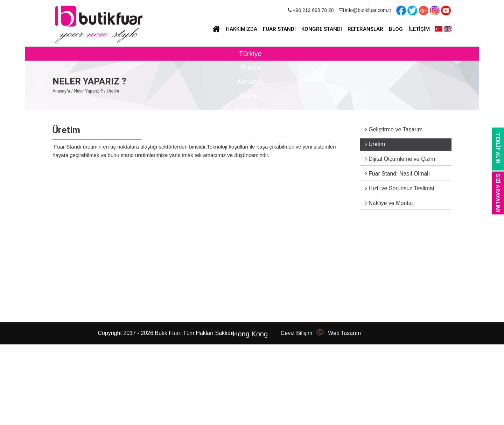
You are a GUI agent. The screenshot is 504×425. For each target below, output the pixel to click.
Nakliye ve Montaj (389, 203)
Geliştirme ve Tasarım (394, 129)
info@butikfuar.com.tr (365, 10)
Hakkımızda (68, 265)
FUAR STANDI (279, 29)
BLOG (396, 29)
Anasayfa (61, 91)
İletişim (62, 305)
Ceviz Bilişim (297, 333)
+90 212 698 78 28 (311, 10)
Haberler (64, 275)
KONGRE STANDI (322, 29)
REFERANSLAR (365, 29)
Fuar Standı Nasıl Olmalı (398, 174)
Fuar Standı (125, 256)
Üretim (113, 91)
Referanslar (68, 295)
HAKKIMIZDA (241, 29)
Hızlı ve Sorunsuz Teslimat (400, 188)
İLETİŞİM (419, 29)
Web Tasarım (344, 333)
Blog (59, 285)
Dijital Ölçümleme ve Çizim (400, 159)
